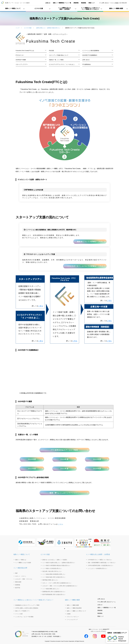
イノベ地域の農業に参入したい (51, 589)
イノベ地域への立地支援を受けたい (52, 568)
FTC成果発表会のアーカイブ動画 (64, 450)
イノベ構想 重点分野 (20, 568)
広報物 (69, 614)
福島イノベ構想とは (21, 560)
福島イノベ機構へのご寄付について (76, 611)
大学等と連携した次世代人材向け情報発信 (27, 608)
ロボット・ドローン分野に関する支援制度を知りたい (57, 583)
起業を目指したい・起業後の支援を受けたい (48, 28)
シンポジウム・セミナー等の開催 (24, 617)
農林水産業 (18, 582)
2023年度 (97, 459)
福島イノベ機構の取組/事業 (74, 608)
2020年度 (97, 469)
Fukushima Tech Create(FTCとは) (25, 51)
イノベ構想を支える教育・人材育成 (98, 554)
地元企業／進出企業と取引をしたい (52, 571)
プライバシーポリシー (73, 617)
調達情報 (76, 3)
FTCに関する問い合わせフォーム (107, 602)
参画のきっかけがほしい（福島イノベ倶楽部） (55, 560)
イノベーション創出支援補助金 (91, 51)
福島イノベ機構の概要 (72, 600)
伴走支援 (51, 51)
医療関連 (18, 585)
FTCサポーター (20, 55)
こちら (61, 524)
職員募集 (84, 3)
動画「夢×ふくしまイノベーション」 (65, 493)
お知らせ (48, 3)
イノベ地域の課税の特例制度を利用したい (54, 574)
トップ (18, 28)
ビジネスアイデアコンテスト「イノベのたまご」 (62, 64)
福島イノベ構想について (22, 554)
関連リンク (92, 3)
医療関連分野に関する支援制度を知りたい (54, 592)
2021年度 (64, 469)
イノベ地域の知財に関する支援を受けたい (54, 577)
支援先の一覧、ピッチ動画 (56, 60)
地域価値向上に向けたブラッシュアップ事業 (27, 605)
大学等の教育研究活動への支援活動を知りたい (101, 565)
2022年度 (32, 469)
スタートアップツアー (22, 64)
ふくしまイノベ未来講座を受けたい (98, 568)
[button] (62, 549)
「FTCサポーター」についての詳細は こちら (85, 266)
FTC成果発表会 (86, 64)
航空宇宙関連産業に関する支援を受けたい (54, 594)
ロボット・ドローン (21, 576)
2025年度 (32, 459)
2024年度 (64, 459)
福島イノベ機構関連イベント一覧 (62, 3)
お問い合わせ (104, 3)
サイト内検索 (114, 3)
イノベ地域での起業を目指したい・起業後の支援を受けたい (59, 563)
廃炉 (16, 573)
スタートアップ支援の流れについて (59, 55)
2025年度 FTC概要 (21, 60)
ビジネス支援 (28, 28)
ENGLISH (123, 3)
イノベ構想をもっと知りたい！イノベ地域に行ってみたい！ (34, 600)
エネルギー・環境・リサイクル (24, 579)
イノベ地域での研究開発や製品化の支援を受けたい (56, 565)
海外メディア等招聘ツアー (22, 611)
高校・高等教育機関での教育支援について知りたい (102, 563)
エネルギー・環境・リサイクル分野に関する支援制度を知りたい (60, 586)
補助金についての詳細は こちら (91, 242)
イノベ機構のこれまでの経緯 (23, 563)
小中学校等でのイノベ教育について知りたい (100, 560)
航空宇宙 (18, 588)
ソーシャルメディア (72, 620)
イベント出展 (19, 614)
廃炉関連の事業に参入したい (50, 580)
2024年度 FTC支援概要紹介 (90, 55)
